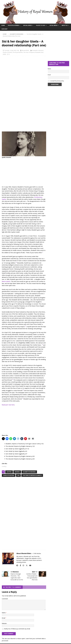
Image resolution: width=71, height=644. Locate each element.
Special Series (27, 25)
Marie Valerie (6, 281)
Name (4, 613)
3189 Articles (37, 553)
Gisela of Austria (7, 52)
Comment (5, 599)
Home (3, 25)
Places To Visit (41, 25)
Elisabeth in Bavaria (38, 50)
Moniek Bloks (25, 50)
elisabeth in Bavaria (29, 472)
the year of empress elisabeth (32, 475)
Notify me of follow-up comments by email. (17, 629)
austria (9, 472)
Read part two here (8, 405)
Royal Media (53, 25)
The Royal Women (13, 25)
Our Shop (4, 29)
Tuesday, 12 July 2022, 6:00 (12, 50)
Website (4, 623)
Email (4, 618)
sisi (18, 475)
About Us (65, 25)
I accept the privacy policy (57, 81)
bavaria (17, 472)
